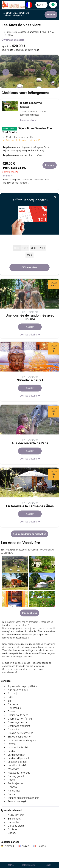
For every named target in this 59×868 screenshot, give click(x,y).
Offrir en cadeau (29, 267)
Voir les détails (30, 335)
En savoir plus (28, 120)
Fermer (8, 176)
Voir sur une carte (13, 40)
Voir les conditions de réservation (29, 534)
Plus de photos (29, 613)
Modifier (51, 15)
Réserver (49, 165)
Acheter (30, 327)
